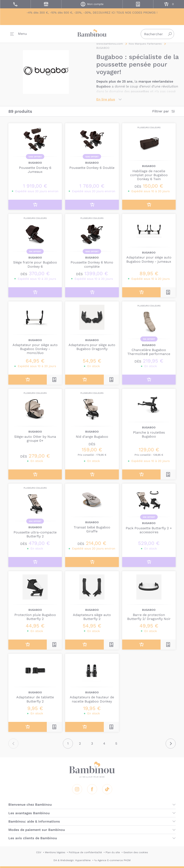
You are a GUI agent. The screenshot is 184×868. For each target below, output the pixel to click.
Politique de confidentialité (85, 852)
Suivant (171, 744)
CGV (39, 852)
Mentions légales (55, 852)
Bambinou (92, 33)
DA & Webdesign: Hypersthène (72, 860)
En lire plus (106, 99)
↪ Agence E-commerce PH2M (112, 860)
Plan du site (113, 852)
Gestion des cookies (136, 852)
